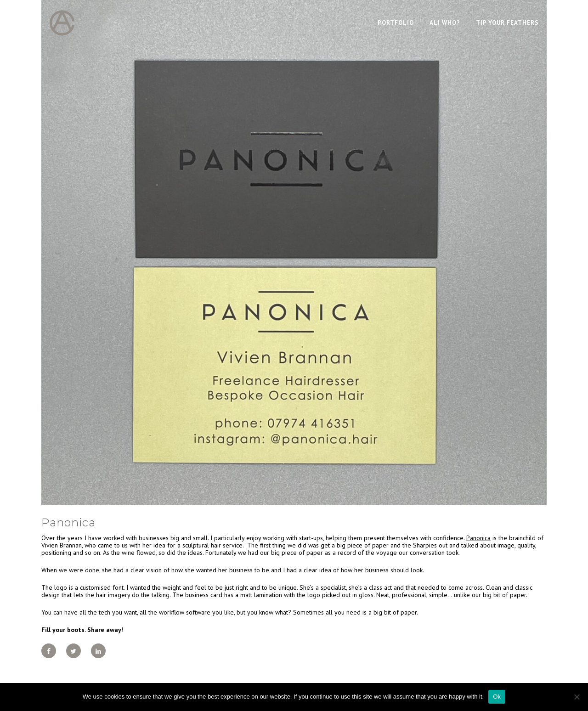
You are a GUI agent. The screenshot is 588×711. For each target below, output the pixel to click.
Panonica (478, 538)
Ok (497, 697)
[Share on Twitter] (73, 651)
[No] (577, 697)
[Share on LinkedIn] (98, 651)
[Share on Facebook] (49, 651)
